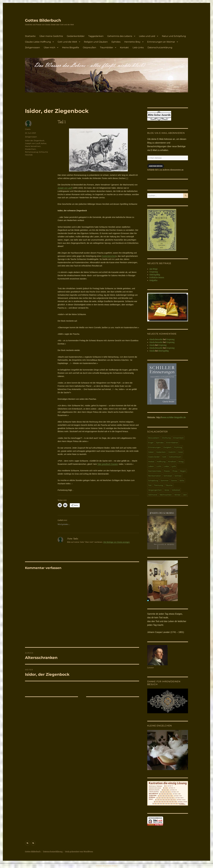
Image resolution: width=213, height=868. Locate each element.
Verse (167, 490)
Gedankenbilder (76, 36)
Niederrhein (30, 149)
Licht (159, 466)
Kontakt (124, 47)
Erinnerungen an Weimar (161, 42)
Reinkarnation (155, 476)
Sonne (174, 480)
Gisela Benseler (156, 339)
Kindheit (172, 462)
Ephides (116, 42)
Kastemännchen (109, 256)
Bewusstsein (154, 438)
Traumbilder (107, 47)
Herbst (151, 462)
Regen (183, 471)
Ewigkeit (167, 447)
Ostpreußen (90, 47)
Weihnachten (166, 495)
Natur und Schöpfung (174, 36)
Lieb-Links (138, 47)
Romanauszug (32, 152)
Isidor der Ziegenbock (35, 141)
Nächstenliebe (155, 471)
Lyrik (174, 466)
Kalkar (44, 143)
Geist (180, 452)
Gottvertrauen (175, 457)
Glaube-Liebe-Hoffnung (38, 42)
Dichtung (166, 438)
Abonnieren (156, 166)
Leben (151, 466)
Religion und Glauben (96, 42)
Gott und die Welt (67, 42)
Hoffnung (161, 462)
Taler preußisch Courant (108, 464)
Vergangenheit (155, 490)
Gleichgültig (155, 275)
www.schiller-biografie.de (174, 417)
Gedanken (161, 452)
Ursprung (154, 272)
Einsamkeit (178, 438)
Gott (164, 457)
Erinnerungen (155, 447)
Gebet (151, 452)
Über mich (50, 47)
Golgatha (153, 280)
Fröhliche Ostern (157, 278)
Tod (150, 485)
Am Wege (154, 269)
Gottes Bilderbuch (43, 20)
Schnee (178, 476)
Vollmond (153, 495)
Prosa (175, 471)
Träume (169, 485)
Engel (151, 443)
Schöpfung (153, 480)
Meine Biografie (71, 47)
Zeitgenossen (32, 47)
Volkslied (176, 490)
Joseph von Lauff (65, 188)
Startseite (30, 36)
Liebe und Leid (147, 36)
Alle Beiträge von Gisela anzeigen (116, 542)
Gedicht (172, 452)
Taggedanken (96, 36)
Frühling (178, 447)
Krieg (181, 462)
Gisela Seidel (154, 457)
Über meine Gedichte (51, 36)
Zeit (185, 495)
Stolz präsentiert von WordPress (79, 852)
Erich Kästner (172, 443)
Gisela (28, 129)
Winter (177, 495)
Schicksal (168, 476)
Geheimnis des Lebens (120, 36)
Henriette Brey (132, 42)
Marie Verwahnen (33, 146)
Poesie (167, 471)
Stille (182, 480)
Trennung (158, 485)
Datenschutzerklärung (160, 47)
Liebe (166, 466)
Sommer (165, 480)
